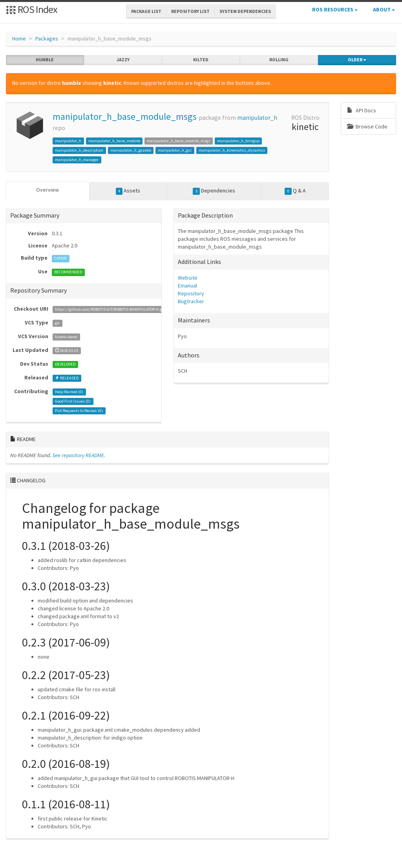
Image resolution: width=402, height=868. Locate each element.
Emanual (187, 286)
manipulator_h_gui (175, 150)
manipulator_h (257, 118)
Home (19, 38)
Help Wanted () (69, 392)
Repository (191, 293)
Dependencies (214, 191)
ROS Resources (335, 9)
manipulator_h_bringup (238, 141)
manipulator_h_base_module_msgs (125, 116)
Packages (47, 38)
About (384, 9)
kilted (201, 60)
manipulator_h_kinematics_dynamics (232, 150)
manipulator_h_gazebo (131, 150)
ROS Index (32, 9)
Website (188, 278)
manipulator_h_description (79, 150)
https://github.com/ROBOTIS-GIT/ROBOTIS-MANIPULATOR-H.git (110, 309)
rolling (279, 60)
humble (45, 60)
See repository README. (79, 455)
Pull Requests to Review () (79, 411)
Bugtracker (191, 301)
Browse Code (367, 126)
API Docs (362, 110)
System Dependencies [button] (245, 11)
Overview (48, 190)
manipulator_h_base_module (114, 141)
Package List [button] (146, 11)
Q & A (295, 191)
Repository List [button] (190, 11)
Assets (128, 191)
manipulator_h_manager (77, 160)
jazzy (123, 60)
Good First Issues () (73, 401)
